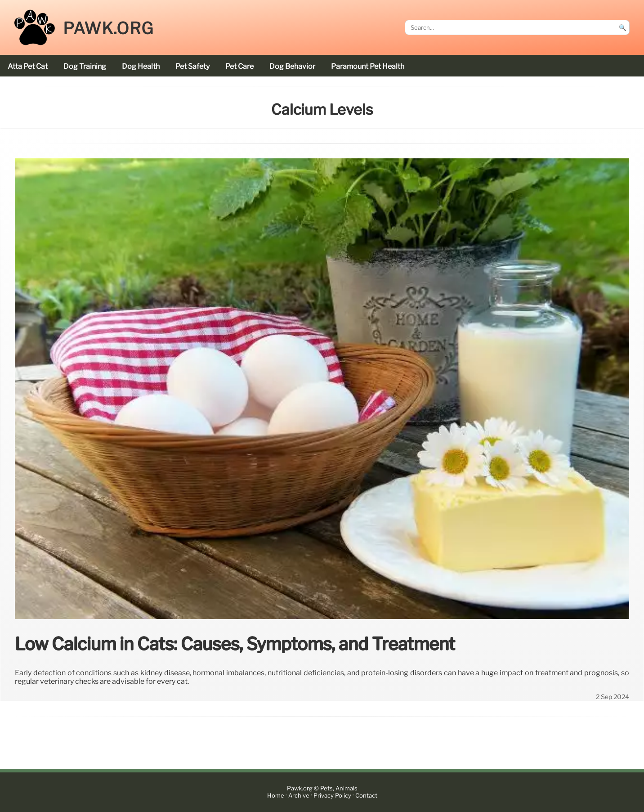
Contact (366, 796)
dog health (141, 66)
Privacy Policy (332, 796)
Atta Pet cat (28, 66)
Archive (299, 796)
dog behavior (292, 66)
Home (276, 796)
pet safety (192, 66)
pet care (239, 66)
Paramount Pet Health (368, 66)
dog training (85, 66)
